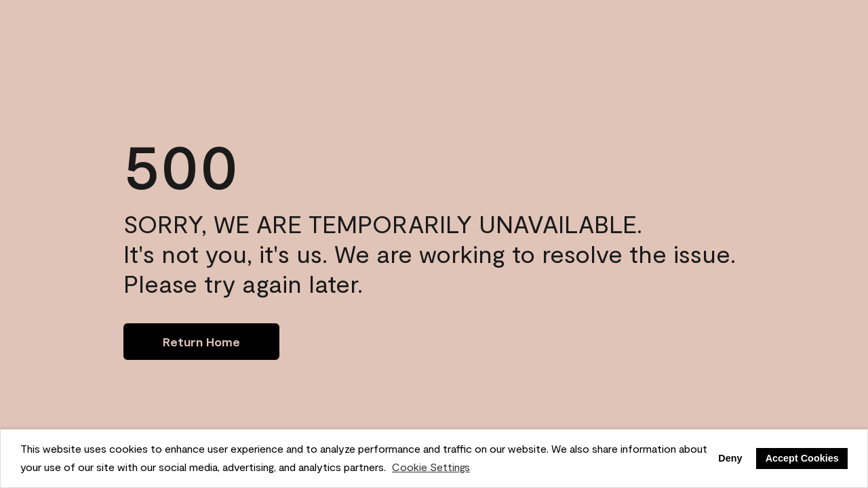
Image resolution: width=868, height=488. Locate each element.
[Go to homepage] (201, 342)
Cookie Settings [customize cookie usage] (431, 467)
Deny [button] (730, 458)
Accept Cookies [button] (802, 458)
